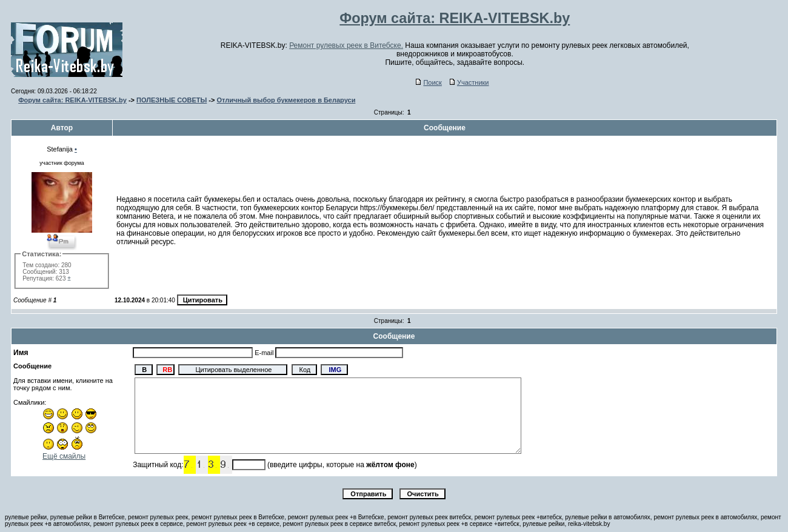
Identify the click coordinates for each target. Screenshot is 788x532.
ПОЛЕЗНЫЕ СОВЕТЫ (172, 100)
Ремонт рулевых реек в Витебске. (346, 45)
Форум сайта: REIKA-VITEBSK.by (72, 100)
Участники (469, 82)
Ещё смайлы (64, 456)
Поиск (429, 82)
